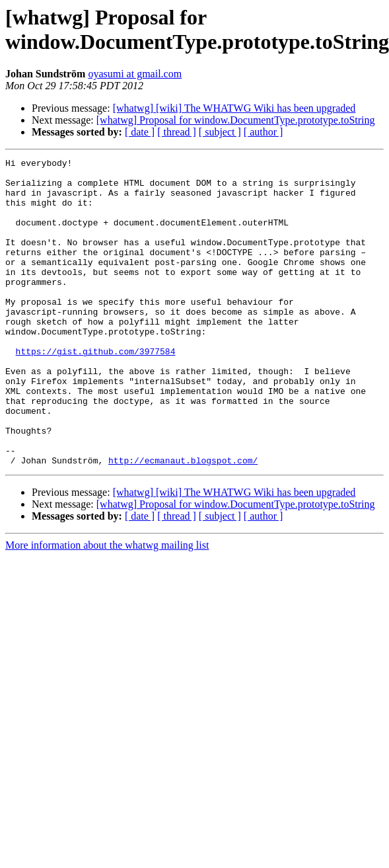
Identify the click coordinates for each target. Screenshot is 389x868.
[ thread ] (177, 132)
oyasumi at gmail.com (135, 74)
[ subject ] (220, 132)
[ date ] (140, 132)
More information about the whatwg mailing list (107, 607)
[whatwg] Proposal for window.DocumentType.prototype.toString (236, 120)
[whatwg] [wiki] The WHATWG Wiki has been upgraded (234, 108)
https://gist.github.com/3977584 (96, 391)
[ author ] (264, 132)
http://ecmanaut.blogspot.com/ (183, 522)
